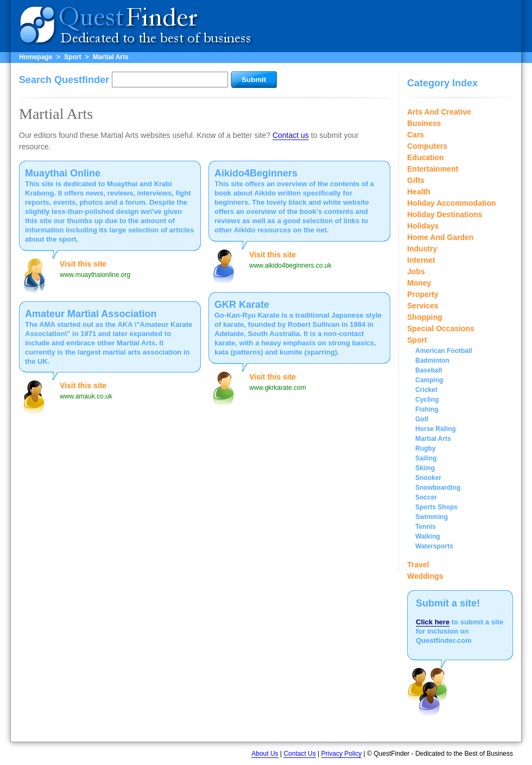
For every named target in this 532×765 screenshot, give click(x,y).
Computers (427, 146)
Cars (416, 135)
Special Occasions (441, 328)
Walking (428, 536)
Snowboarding (438, 488)
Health (419, 192)
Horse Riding (436, 429)
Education (426, 157)
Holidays (423, 226)
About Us (265, 754)
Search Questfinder (64, 80)
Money (419, 283)
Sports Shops (436, 507)
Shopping (425, 317)
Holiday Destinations (445, 214)
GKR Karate (242, 305)
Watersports (434, 546)
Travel (418, 565)
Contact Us (299, 754)
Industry (422, 249)
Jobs (416, 271)
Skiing (425, 468)
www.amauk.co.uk (86, 396)
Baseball (429, 370)
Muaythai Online (63, 173)
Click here (433, 622)
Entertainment (433, 169)
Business (424, 123)
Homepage (36, 57)
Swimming (432, 517)
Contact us (291, 135)
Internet (421, 260)
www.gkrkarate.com (278, 388)
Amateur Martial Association (91, 314)
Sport (72, 57)
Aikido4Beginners (256, 173)
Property (423, 294)
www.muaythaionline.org (95, 275)
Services (423, 306)
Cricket (426, 390)
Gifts (416, 180)
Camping (429, 380)
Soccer (426, 497)
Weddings (425, 576)
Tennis (426, 527)
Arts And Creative (439, 112)
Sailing (426, 458)
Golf (422, 419)
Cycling (427, 400)
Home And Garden (440, 237)
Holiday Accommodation (452, 203)
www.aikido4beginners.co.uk (290, 265)
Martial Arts (111, 57)
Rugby (425, 448)
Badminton (432, 361)
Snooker (428, 478)
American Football (444, 351)
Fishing (427, 409)
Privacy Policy (342, 754)
